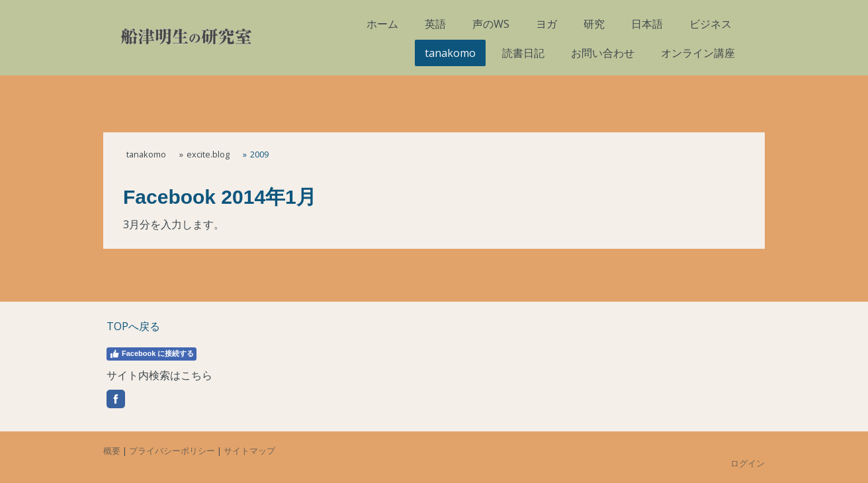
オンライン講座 (698, 53)
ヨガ (546, 24)
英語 (435, 24)
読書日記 (523, 53)
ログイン (748, 463)
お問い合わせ (603, 53)
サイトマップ (249, 451)
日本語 (647, 24)
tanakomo (450, 53)
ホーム (382, 24)
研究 (594, 24)
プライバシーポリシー (172, 451)
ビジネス (711, 24)
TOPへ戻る (133, 326)
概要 (112, 451)
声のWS (491, 24)
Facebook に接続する (152, 354)
